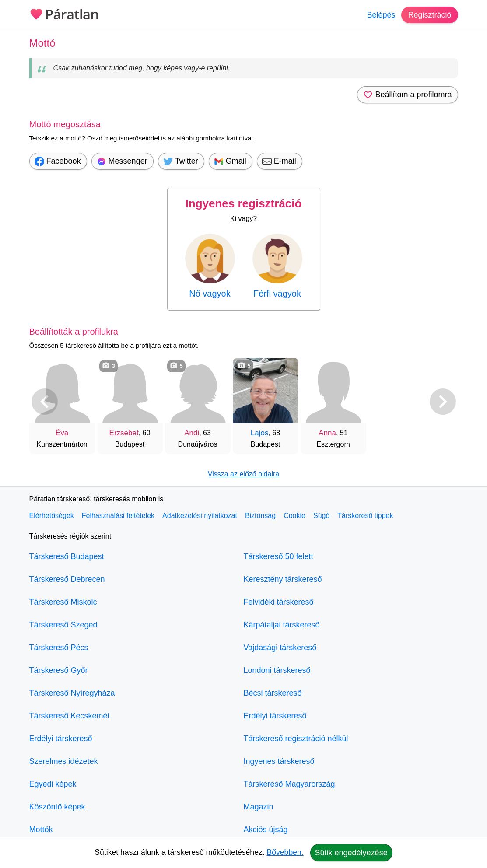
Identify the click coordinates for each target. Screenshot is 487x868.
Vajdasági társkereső (280, 647)
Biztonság (260, 516)
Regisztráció (429, 15)
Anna (327, 433)
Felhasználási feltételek (118, 516)
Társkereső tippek (365, 516)
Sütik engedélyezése (351, 853)
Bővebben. (285, 852)
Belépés (381, 15)
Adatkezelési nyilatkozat (200, 516)
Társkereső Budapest (67, 556)
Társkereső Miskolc (63, 602)
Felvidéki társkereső (279, 602)
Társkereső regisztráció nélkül (296, 738)
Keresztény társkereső (283, 579)
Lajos (260, 433)
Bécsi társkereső (273, 693)
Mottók (41, 829)
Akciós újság (266, 829)
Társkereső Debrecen (67, 579)
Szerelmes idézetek (64, 761)
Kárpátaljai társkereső (282, 625)
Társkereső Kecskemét (70, 716)
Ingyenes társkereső (279, 761)
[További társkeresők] (443, 402)
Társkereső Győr (59, 670)
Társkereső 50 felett (279, 556)
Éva (62, 433)
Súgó (321, 516)
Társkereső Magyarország (289, 784)
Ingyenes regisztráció (244, 203)
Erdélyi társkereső (61, 738)
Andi (192, 433)
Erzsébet (124, 433)
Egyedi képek (53, 784)
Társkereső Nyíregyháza (72, 693)
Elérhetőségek (52, 516)
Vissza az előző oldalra (243, 474)
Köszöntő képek (57, 807)
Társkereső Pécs (59, 647)
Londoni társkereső (277, 670)
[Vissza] (45, 402)
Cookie (294, 516)
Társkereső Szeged (63, 625)
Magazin (259, 807)
